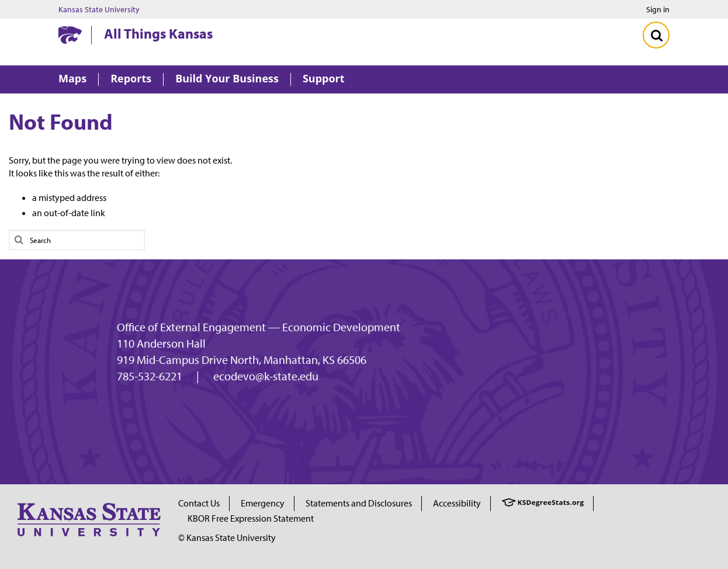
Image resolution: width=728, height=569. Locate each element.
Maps (72, 79)
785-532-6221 (150, 376)
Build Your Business (227, 79)
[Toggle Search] (656, 35)
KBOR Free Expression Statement (251, 518)
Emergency (263, 503)
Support (324, 79)
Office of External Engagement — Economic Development (259, 327)
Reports (131, 79)
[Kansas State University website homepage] (70, 35)
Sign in (658, 9)
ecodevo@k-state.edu (266, 376)
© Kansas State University (227, 537)
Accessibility (457, 503)
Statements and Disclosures (359, 503)
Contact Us (199, 503)
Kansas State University (99, 9)
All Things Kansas (158, 33)
